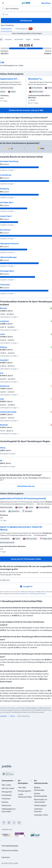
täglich (28, 39)
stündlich (37, 39)
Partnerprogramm (24, 791)
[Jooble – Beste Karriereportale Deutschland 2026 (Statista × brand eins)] (20, 835)
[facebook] (4, 823)
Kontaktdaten (7, 795)
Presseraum (6, 799)
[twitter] (14, 823)
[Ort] (26, 15)
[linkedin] (19, 823)
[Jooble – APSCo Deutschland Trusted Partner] (6, 835)
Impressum (6, 857)
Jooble (15, 863)
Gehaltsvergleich (40, 805)
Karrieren (5, 802)
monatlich (8, 39)
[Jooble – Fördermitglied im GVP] (35, 835)
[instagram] (9, 823)
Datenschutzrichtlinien (23, 594)
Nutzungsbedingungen (39, 594)
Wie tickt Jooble (8, 788)
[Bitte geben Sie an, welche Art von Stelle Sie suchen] (26, 9)
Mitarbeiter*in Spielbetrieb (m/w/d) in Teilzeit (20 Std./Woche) (39, 79)
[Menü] (3, 3)
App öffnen (46, 3)
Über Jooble (6, 785)
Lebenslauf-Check (41, 815)
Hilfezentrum (6, 805)
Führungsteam (7, 792)
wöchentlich (19, 39)
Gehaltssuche (26, 21)
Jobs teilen (22, 787)
